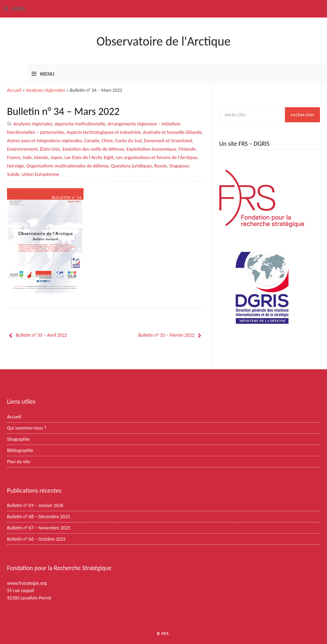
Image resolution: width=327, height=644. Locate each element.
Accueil (14, 90)
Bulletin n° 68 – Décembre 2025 (39, 517)
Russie (161, 166)
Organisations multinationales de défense (68, 166)
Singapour (179, 166)
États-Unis (50, 149)
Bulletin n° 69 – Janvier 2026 (35, 505)
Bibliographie (20, 450)
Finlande (187, 149)
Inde (27, 157)
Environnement (22, 149)
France (14, 157)
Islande (41, 157)
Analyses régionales (45, 90)
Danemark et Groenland (168, 141)
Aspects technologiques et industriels (104, 132)
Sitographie (18, 439)
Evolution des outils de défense (93, 149)
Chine (107, 141)
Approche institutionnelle (80, 124)
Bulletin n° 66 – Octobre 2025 (36, 539)
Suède (13, 174)
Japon (56, 157)
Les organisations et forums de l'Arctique (157, 157)
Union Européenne (41, 174)
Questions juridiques (131, 166)
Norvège (15, 166)
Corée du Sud (128, 141)
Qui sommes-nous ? (27, 428)
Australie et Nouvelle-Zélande (173, 132)
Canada (92, 141)
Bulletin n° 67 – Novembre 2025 (39, 528)
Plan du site (19, 462)
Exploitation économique (152, 149)
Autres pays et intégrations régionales (44, 141)
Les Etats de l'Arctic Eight (89, 157)
